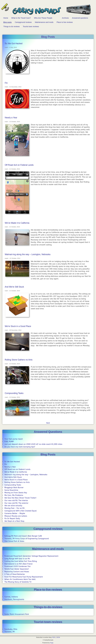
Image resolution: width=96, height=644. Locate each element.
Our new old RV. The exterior (16, 503)
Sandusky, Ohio (11, 629)
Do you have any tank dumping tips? (20, 447)
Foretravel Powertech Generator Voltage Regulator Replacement (31, 556)
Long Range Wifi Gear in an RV (17, 559)
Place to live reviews (65, 22)
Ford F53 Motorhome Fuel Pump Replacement (24, 577)
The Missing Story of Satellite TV (18, 582)
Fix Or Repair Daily (12, 518)
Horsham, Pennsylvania (14, 599)
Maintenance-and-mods (48, 549)
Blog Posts (48, 454)
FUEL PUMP (9, 442)
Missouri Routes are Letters (16, 516)
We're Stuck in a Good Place (18, 326)
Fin (6, 83)
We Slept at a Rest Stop (14, 521)
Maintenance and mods (44, 22)
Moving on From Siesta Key (16, 493)
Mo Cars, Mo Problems (14, 495)
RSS (54, 637)
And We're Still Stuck (14, 287)
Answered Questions (48, 432)
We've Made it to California (17, 223)
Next (48, 423)
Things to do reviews (11, 26)
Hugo (52, 643)
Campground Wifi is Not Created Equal (21, 511)
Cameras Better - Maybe (15, 513)
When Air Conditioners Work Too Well (20, 579)
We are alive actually (13, 506)
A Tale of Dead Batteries (15, 574)
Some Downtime (11, 490)
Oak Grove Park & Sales (14, 541)
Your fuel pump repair (14, 439)
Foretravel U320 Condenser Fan (17, 566)
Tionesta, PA (10, 632)
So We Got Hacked (14, 43)
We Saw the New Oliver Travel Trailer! (20, 498)
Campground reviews (23, 22)
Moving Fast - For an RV (14, 508)
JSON (58, 637)
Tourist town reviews (31, 26)
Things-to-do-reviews (48, 607)
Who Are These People (43, 18)
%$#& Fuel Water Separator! (17, 569)
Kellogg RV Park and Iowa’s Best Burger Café (23, 536)
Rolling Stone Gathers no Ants (19, 360)
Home (6, 18)
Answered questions (80, 18)
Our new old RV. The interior (16, 500)
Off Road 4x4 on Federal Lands (19, 165)
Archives (65, 18)
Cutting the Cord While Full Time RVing (21, 561)
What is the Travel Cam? (21, 18)
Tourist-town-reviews (48, 622)
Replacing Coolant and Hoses (17, 572)
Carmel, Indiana (11, 597)
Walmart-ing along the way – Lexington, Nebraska (28, 254)
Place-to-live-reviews (48, 590)
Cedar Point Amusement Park (17, 614)
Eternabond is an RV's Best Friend (18, 564)
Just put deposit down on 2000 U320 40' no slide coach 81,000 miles (33, 444)
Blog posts (7, 22)
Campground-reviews (48, 529)
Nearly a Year (11, 118)
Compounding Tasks (14, 393)
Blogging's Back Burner (14, 487)
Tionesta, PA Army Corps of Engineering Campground (27, 539)
